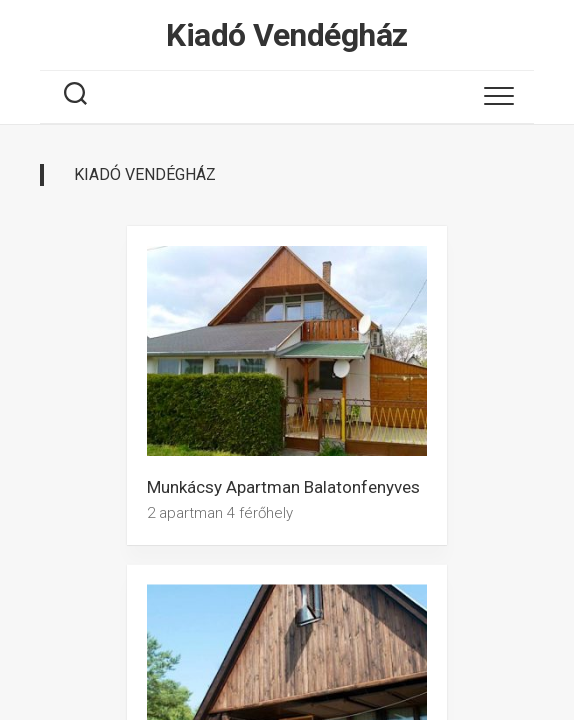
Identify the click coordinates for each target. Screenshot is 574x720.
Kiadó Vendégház (287, 35)
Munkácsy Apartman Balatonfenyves (283, 487)
